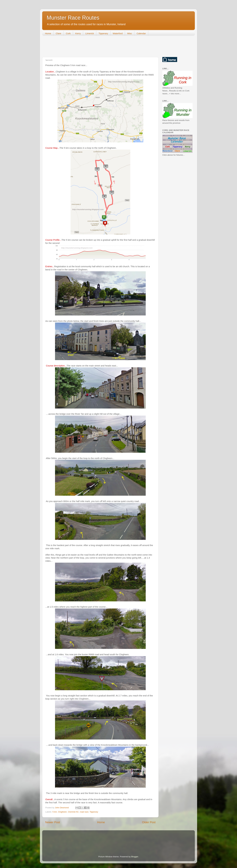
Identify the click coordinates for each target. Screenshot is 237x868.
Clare (58, 33)
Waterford (118, 33)
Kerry (78, 33)
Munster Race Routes (73, 18)
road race (84, 812)
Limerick (90, 33)
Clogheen (62, 812)
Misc (130, 33)
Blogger (135, 857)
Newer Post (53, 822)
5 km (55, 812)
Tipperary (103, 33)
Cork (68, 33)
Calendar (141, 33)
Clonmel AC (73, 812)
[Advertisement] (97, 47)
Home (48, 33)
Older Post (149, 822)
